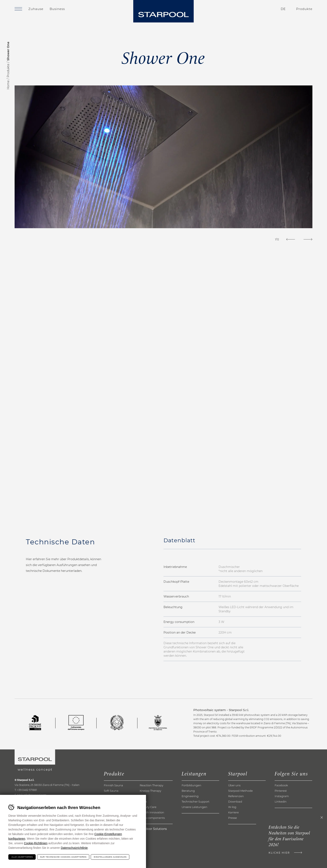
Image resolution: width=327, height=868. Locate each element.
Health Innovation (152, 812)
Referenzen (236, 796)
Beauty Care (148, 807)
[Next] (308, 239)
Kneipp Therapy (150, 791)
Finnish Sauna (113, 785)
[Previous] (291, 239)
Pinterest (281, 791)
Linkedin (281, 802)
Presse (233, 818)
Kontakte (258, 9)
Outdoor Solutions (153, 829)
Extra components (152, 818)
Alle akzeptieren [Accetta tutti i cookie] (22, 857)
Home (8, 85)
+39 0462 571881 (27, 790)
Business (57, 9)
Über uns (234, 785)
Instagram (282, 796)
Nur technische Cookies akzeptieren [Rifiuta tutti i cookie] (63, 857)
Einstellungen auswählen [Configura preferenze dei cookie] (110, 857)
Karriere (233, 812)
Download (235, 802)
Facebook (281, 785)
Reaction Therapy (152, 785)
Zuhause (36, 9)
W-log (232, 807)
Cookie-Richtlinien (36, 843)
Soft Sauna (111, 791)
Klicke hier (279, 853)
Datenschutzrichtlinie (74, 848)
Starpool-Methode (240, 791)
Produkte (8, 71)
